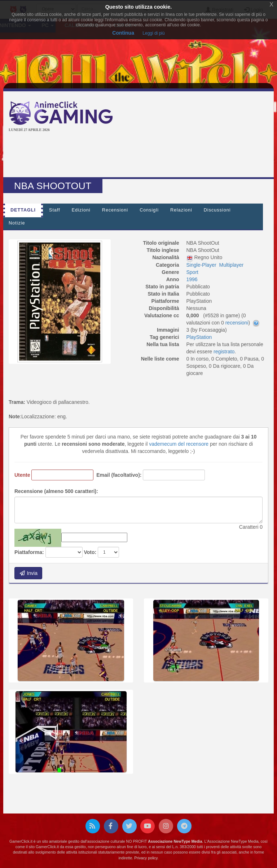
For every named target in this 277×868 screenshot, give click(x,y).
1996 (192, 279)
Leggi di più (153, 33)
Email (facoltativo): (119, 475)
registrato (224, 352)
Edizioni (81, 210)
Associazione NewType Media (175, 841)
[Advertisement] (140, 156)
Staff (55, 210)
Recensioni (115, 210)
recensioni (237, 323)
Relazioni (181, 210)
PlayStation (199, 337)
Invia (28, 573)
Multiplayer (232, 265)
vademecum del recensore (179, 444)
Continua (123, 33)
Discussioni (217, 210)
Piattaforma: (29, 552)
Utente (22, 475)
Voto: (90, 552)
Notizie (17, 223)
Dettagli (23, 210)
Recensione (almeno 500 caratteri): (56, 491)
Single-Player (201, 265)
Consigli (149, 210)
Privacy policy (146, 858)
